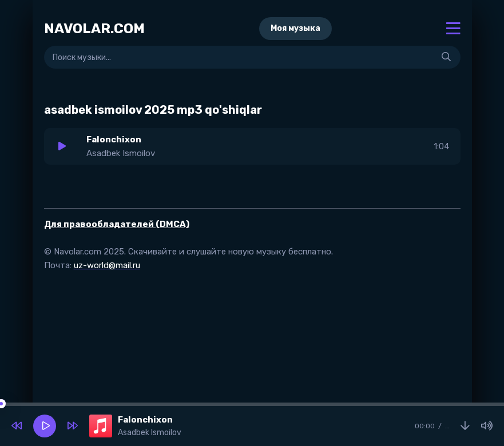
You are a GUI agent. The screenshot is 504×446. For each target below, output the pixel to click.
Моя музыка (295, 28)
